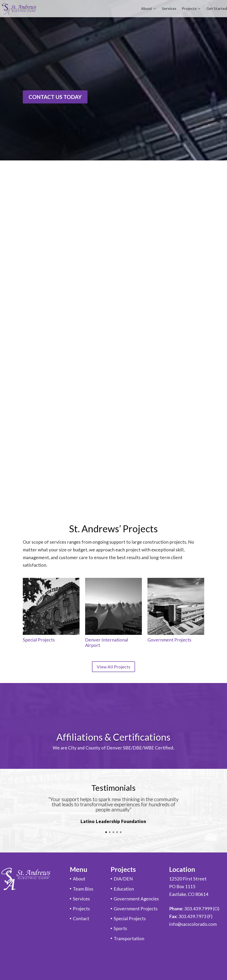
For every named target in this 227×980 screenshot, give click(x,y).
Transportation (129, 938)
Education (124, 889)
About (146, 9)
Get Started (217, 9)
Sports (120, 928)
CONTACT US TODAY (55, 97)
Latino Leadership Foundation (113, 821)
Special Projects (39, 640)
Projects (189, 9)
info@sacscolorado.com (193, 924)
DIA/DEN (123, 879)
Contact (81, 918)
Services (169, 9)
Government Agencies (136, 899)
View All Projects (113, 667)
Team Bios (83, 889)
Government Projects (169, 640)
